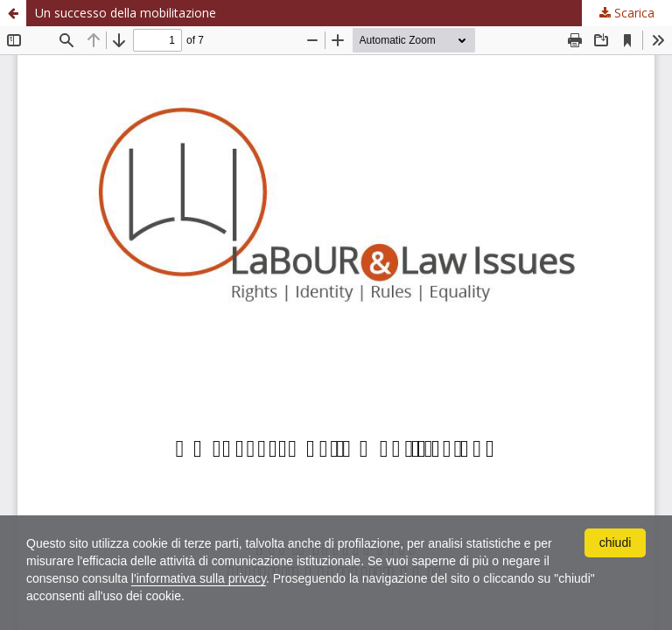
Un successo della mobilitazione (126, 13)
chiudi (616, 542)
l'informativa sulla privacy (199, 578)
